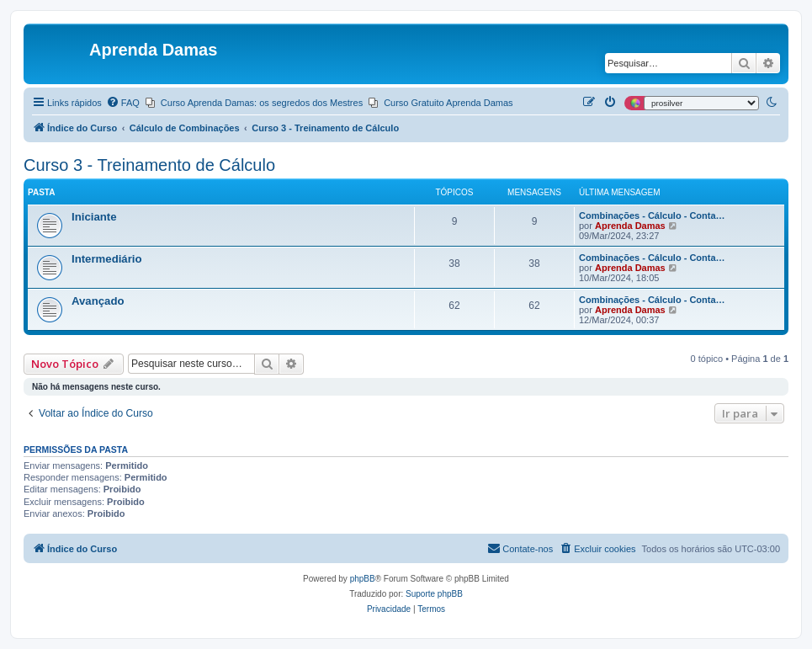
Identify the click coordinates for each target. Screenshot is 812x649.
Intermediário (107, 259)
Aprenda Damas (630, 226)
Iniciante (94, 217)
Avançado (98, 301)
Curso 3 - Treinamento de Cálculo (149, 165)
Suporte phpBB (434, 594)
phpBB (363, 579)
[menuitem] (123, 103)
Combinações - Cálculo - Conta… (652, 215)
